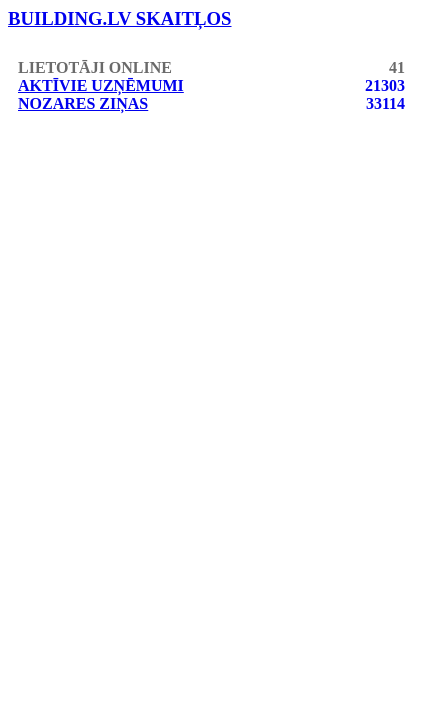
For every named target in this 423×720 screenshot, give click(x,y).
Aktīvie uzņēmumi (101, 85)
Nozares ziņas (83, 103)
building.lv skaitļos (120, 18)
